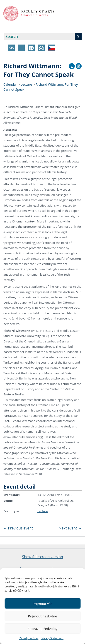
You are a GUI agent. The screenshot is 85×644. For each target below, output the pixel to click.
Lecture (26, 84)
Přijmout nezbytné (42, 616)
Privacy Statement (52, 638)
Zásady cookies (29, 638)
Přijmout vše (42, 604)
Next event (70, 528)
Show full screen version (42, 557)
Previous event (18, 528)
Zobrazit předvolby (42, 629)
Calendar (10, 84)
